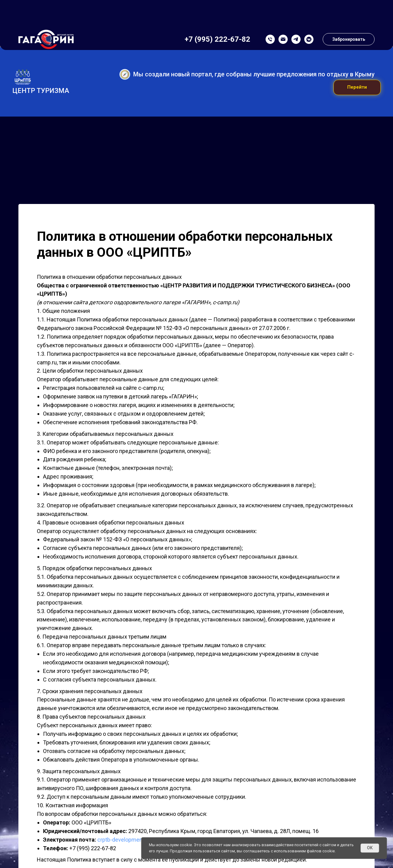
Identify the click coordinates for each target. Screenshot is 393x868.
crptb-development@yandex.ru (135, 841)
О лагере (43, 38)
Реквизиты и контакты (334, 38)
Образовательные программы (179, 38)
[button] (349, 11)
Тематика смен (82, 38)
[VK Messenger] (309, 11)
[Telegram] (296, 11)
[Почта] (283, 11)
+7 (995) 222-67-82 (217, 11)
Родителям (123, 38)
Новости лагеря (282, 38)
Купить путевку (238, 38)
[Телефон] (270, 11)
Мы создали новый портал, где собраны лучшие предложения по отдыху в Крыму (254, 75)
